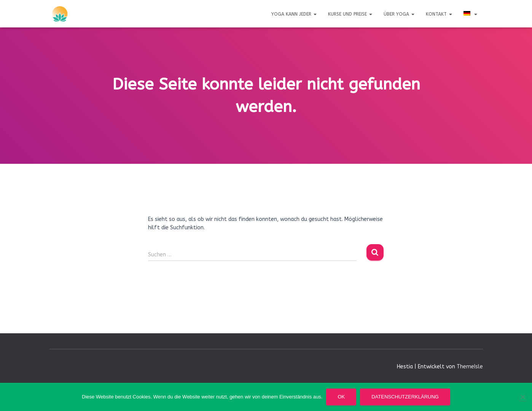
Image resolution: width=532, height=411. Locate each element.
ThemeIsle (470, 367)
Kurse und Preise (350, 14)
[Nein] (522, 397)
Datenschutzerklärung (405, 397)
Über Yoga (399, 14)
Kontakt (439, 14)
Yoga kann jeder (294, 14)
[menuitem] (470, 14)
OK (341, 397)
